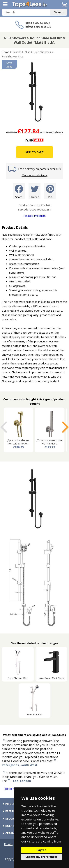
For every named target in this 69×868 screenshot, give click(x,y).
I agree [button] (41, 850)
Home (5, 52)
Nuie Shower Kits (12, 56)
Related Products (34, 216)
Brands (17, 52)
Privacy (9, 844)
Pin (50, 191)
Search (59, 12)
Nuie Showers (42, 52)
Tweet (34, 191)
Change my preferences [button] (41, 857)
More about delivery (35, 175)
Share (19, 191)
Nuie (28, 52)
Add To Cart (34, 152)
